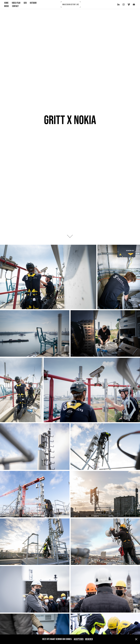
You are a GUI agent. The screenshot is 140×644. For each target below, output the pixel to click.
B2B (25, 3)
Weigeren (89, 639)
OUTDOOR (33, 3)
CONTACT (15, 6)
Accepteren (79, 639)
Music (7, 6)
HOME (6, 3)
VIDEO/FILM (16, 3)
